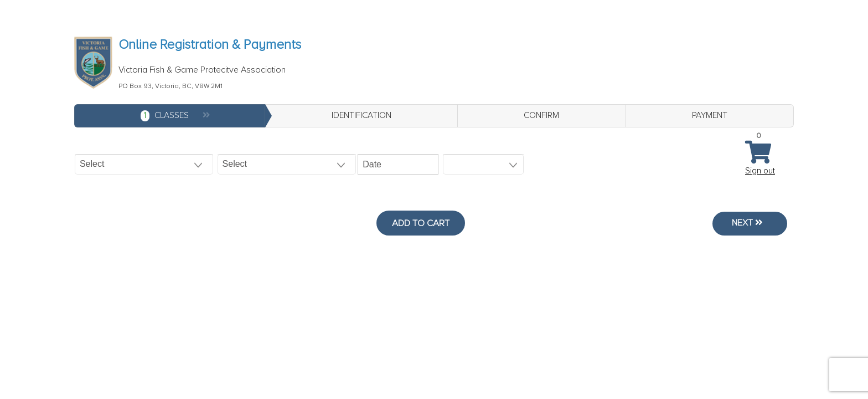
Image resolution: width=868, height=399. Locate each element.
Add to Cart (421, 223)
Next (745, 223)
